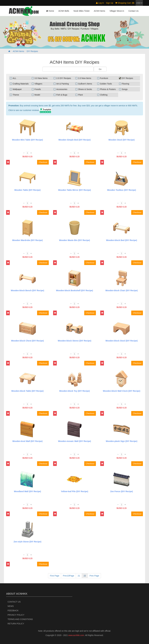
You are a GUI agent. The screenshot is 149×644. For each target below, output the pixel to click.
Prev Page (94, 576)
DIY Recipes (32, 51)
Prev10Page (68, 576)
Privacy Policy (16, 615)
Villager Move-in (117, 11)
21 (79, 576)
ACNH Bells (64, 11)
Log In (100, 3)
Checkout (43, 162)
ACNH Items (100, 11)
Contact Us (134, 11)
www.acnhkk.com (76, 635)
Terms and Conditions (20, 619)
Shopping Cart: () (125, 3)
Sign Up (110, 3)
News (11, 606)
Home (50, 11)
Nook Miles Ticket (81, 11)
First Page (55, 576)
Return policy (16, 624)
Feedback (13, 611)
